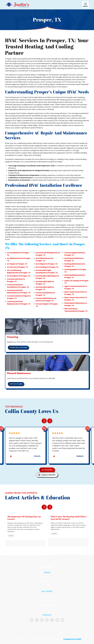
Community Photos (47, 581)
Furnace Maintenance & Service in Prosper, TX (46, 299)
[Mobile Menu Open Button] (85, 5)
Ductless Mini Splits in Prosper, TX (45, 283)
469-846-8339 (47, 605)
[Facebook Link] (32, 620)
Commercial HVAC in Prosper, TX (16, 280)
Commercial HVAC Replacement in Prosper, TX (19, 303)
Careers (47, 585)
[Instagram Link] (37, 620)
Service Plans (16, 384)
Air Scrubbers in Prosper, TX (19, 276)
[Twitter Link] (42, 620)
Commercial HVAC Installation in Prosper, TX (18, 286)
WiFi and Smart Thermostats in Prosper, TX (76, 310)
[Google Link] (47, 620)
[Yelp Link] (52, 620)
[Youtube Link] (62, 620)
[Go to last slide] (44, 421)
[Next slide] (50, 421)
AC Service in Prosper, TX (17, 267)
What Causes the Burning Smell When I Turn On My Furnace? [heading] (69, 518)
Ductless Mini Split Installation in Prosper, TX (47, 271)
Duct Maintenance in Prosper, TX (45, 259)
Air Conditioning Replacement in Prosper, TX (19, 271)
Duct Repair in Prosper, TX (47, 264)
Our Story (47, 577)
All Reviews (47, 470)
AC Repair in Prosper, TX (17, 264)
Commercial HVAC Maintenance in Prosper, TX (19, 291)
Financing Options (18, 348)
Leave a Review (47, 475)
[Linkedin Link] (57, 620)
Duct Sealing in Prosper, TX (47, 267)
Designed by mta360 (72, 639)
